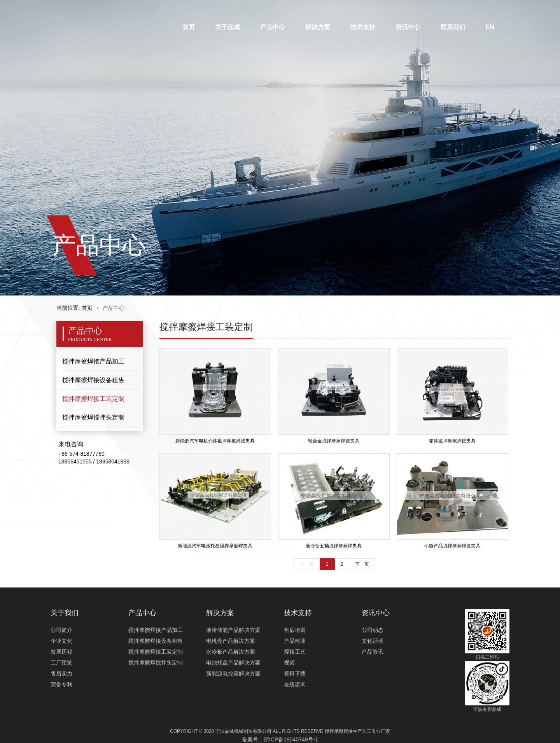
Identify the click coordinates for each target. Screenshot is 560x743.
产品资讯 (373, 683)
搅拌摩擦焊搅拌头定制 (93, 417)
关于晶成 (227, 27)
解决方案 (318, 27)
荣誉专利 (61, 716)
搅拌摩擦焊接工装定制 (93, 399)
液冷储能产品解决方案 (233, 661)
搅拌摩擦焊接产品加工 (93, 361)
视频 (289, 694)
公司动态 (373, 661)
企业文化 (61, 672)
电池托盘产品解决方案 (233, 694)
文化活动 (373, 672)
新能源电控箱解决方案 (233, 705)
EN (490, 27)
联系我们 (453, 27)
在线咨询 (295, 716)
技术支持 (363, 27)
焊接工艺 (295, 683)
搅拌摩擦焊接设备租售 (93, 380)
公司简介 (61, 661)
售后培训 (295, 661)
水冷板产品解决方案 (231, 683)
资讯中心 (408, 27)
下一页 (362, 564)
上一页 (307, 564)
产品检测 (295, 672)
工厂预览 (61, 694)
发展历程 (61, 683)
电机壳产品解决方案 (231, 672)
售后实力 (61, 705)
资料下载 (295, 705)
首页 (189, 27)
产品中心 (273, 27)
